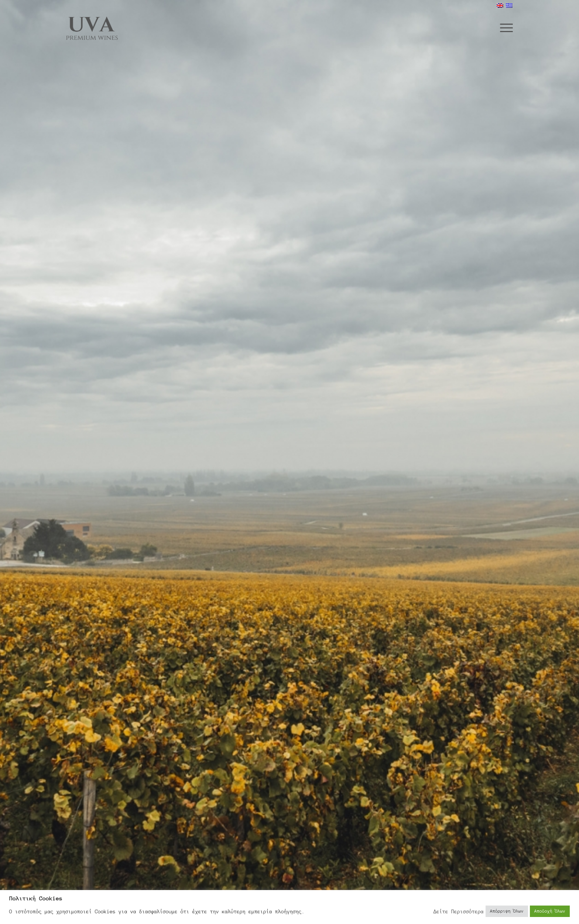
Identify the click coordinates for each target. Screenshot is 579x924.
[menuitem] (504, 27)
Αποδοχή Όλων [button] (550, 911)
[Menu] (504, 27)
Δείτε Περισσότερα (459, 911)
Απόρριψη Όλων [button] (507, 911)
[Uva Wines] (92, 26)
